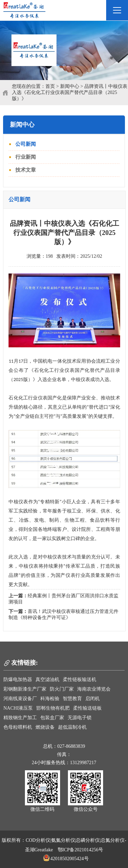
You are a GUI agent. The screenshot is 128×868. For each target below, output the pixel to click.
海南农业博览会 (94, 689)
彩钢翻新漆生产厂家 (25, 689)
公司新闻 (26, 144)
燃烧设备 (45, 727)
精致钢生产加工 (20, 718)
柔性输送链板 (87, 708)
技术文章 (26, 170)
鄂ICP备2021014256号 (81, 850)
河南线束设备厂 (20, 699)
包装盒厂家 (52, 718)
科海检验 (50, 699)
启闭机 (93, 699)
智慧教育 (72, 699)
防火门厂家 (62, 689)
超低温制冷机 (72, 727)
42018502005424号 (66, 859)
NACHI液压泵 (18, 708)
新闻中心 (70, 86)
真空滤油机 (47, 680)
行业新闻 (26, 157)
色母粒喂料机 (18, 727)
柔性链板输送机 (80, 680)
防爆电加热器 (18, 680)
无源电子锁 (80, 718)
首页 (50, 86)
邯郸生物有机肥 (53, 708)
